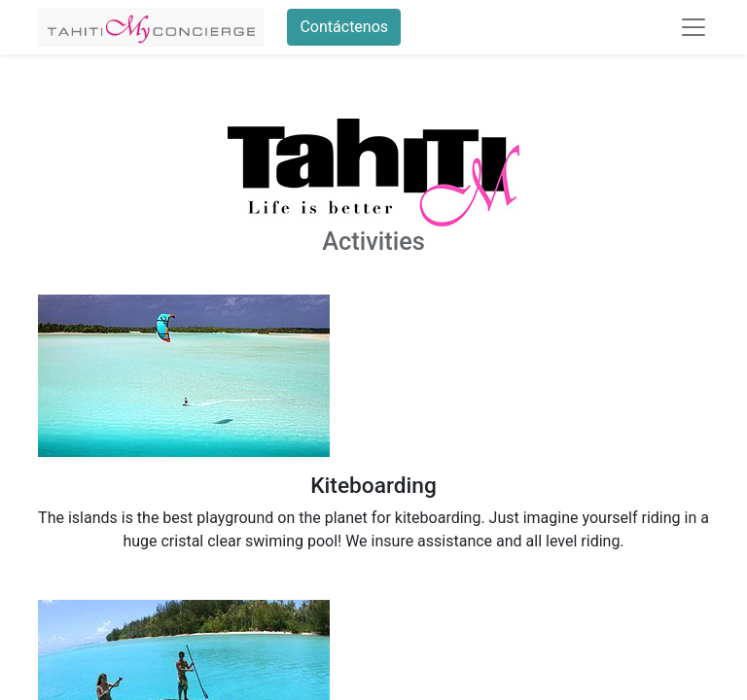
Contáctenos (344, 27)
